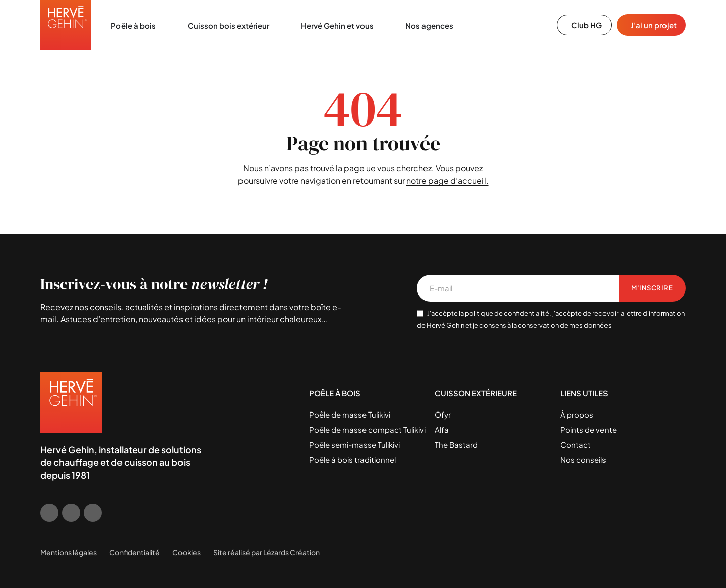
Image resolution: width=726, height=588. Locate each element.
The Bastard (456, 445)
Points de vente (588, 429)
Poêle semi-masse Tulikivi (354, 445)
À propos (577, 414)
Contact (576, 445)
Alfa (442, 429)
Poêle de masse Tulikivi (350, 414)
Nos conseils (583, 460)
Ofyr (443, 414)
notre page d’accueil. (447, 180)
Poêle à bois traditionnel (352, 460)
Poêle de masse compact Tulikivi (367, 429)
